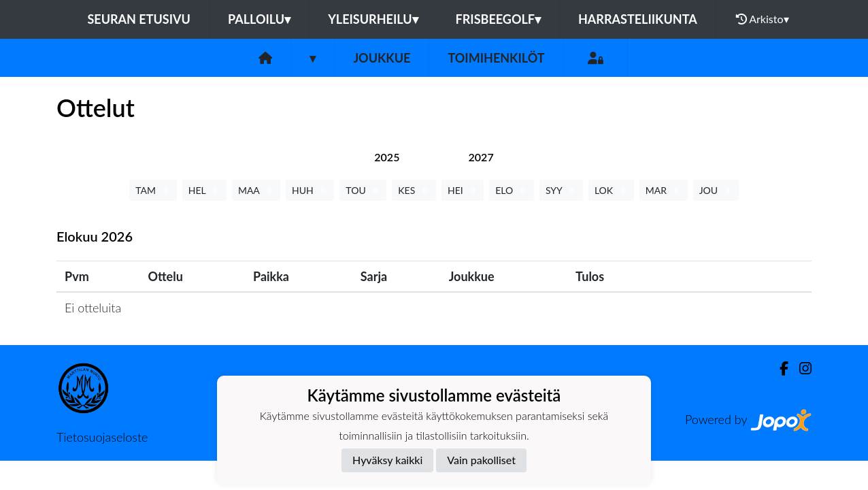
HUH (310, 190)
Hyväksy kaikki (387, 460)
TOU (363, 190)
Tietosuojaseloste (102, 437)
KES (414, 190)
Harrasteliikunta (638, 19)
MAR (664, 190)
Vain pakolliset (481, 460)
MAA (256, 190)
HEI (463, 190)
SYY (561, 190)
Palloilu (259, 19)
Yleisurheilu (373, 19)
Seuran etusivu (139, 19)
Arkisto (763, 19)
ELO (512, 190)
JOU (716, 190)
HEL (204, 190)
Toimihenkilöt (496, 58)
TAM (153, 190)
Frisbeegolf (498, 19)
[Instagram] (800, 369)
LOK (611, 190)
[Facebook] (779, 369)
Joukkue (382, 58)
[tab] (387, 157)
